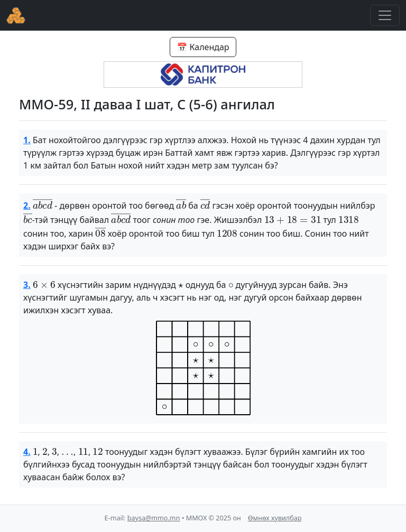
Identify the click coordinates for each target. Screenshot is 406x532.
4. (27, 452)
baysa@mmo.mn (154, 518)
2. (27, 206)
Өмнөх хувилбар (275, 518)
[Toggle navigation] (385, 15)
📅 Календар (203, 47)
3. (27, 285)
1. (27, 140)
